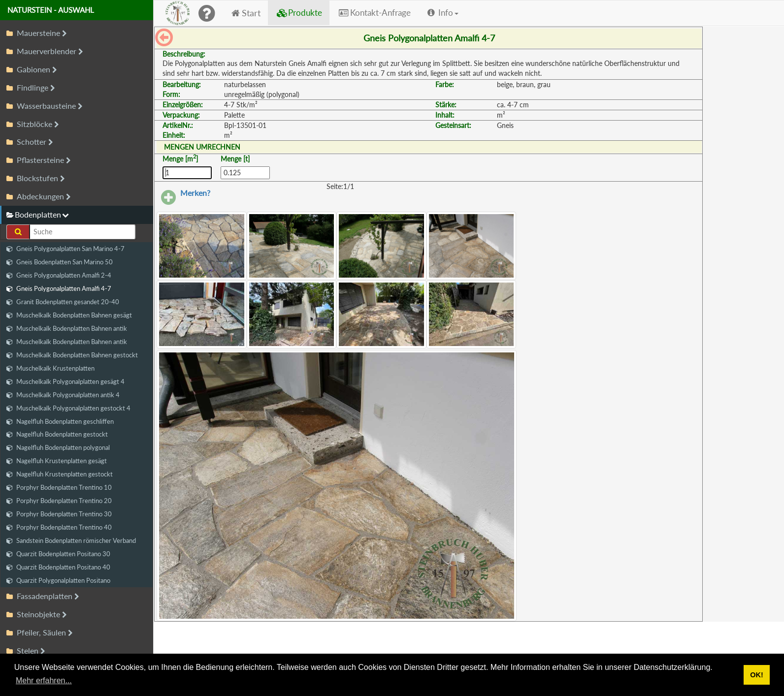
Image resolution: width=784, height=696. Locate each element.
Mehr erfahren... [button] (44, 680)
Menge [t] (235, 159)
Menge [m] (180, 158)
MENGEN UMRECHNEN (202, 147)
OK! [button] (756, 675)
